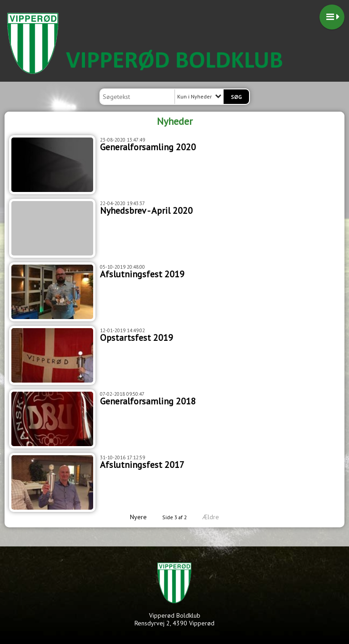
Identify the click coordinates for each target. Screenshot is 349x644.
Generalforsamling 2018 (148, 401)
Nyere (133, 517)
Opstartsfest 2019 (137, 338)
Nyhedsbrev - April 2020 (146, 211)
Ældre (217, 517)
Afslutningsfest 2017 (142, 465)
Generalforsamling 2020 (148, 147)
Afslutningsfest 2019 (142, 274)
